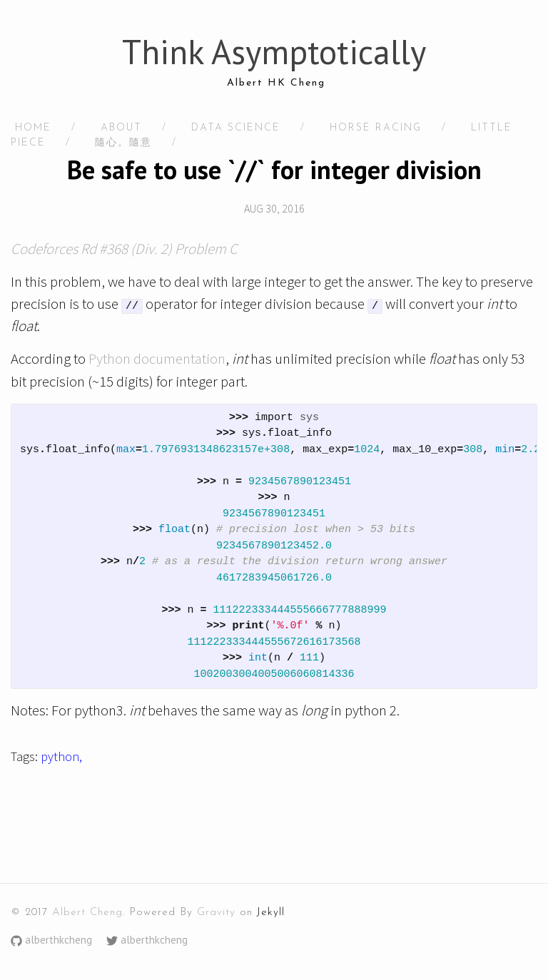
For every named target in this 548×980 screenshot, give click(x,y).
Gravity (216, 913)
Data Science (236, 128)
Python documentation (157, 359)
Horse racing (376, 128)
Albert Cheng (87, 913)
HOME (33, 128)
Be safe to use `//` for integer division (274, 169)
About (121, 128)
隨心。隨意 (123, 143)
